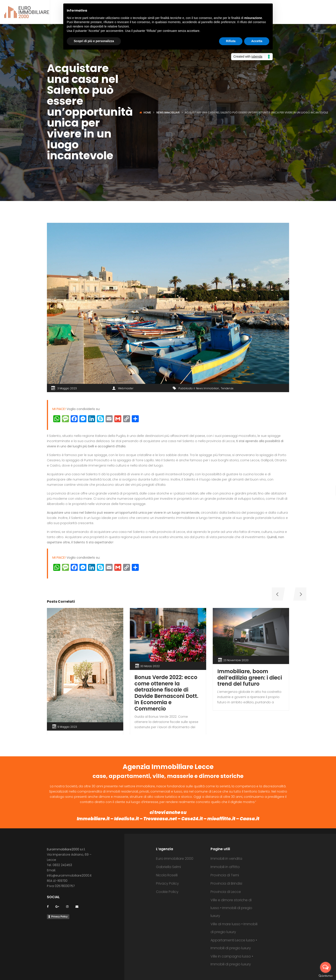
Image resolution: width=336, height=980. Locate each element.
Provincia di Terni (225, 875)
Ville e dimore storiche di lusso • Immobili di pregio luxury (231, 908)
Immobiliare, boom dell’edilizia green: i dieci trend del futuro (250, 678)
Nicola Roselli (167, 875)
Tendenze (227, 388)
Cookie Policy (167, 892)
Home (147, 112)
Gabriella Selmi (168, 867)
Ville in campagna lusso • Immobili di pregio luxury (232, 960)
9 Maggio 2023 (67, 727)
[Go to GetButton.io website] (326, 976)
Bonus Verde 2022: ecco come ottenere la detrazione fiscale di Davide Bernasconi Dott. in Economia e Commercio (166, 693)
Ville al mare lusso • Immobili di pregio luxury (234, 928)
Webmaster (126, 388)
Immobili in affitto (225, 867)
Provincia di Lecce (226, 892)
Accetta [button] (257, 41)
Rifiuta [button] (231, 41)
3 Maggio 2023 (67, 388)
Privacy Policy (59, 916)
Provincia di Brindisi (226, 883)
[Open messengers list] (326, 967)
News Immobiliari (168, 112)
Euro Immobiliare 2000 (175, 859)
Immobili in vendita (226, 859)
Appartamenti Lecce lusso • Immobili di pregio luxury (234, 944)
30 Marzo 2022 (150, 666)
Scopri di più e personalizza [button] (94, 41)
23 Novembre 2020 (236, 660)
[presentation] (277, 594)
